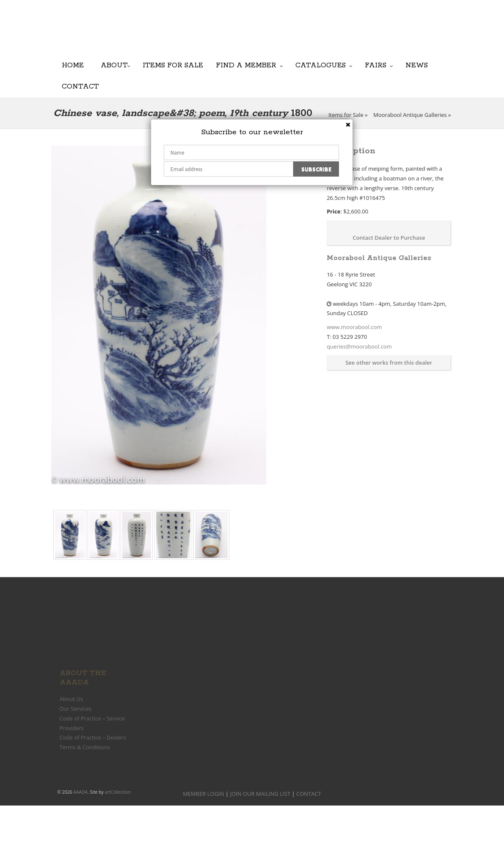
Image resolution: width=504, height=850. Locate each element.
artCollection (118, 792)
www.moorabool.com (354, 327)
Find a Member (246, 65)
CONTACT (309, 794)
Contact (80, 86)
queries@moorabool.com (359, 346)
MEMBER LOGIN (203, 794)
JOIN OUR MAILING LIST (244, 34)
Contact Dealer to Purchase (389, 238)
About (114, 65)
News (417, 65)
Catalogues (321, 65)
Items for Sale (173, 65)
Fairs (376, 65)
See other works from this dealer (389, 363)
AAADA (80, 792)
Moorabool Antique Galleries (410, 115)
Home (73, 65)
